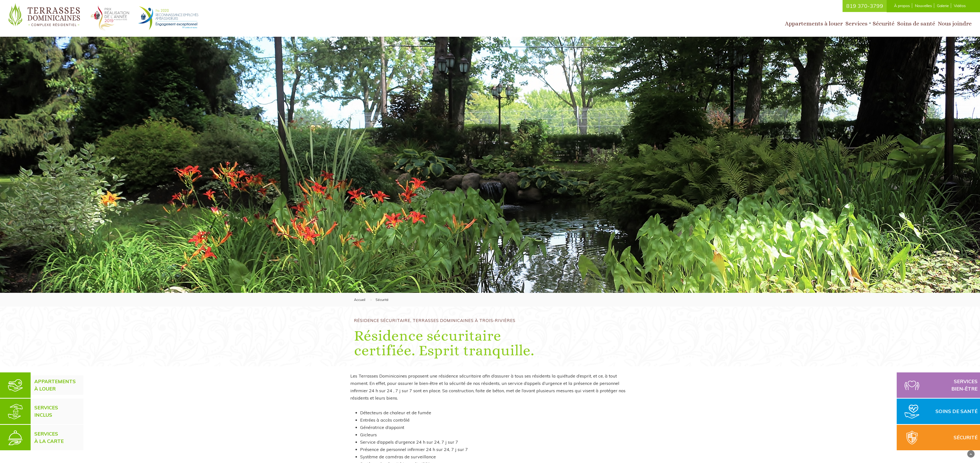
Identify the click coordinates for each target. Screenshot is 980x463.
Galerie (943, 6)
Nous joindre (955, 24)
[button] (870, 23)
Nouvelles (923, 6)
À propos (902, 6)
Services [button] (857, 24)
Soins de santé (916, 24)
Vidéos (960, 6)
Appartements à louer (814, 24)
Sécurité (884, 24)
